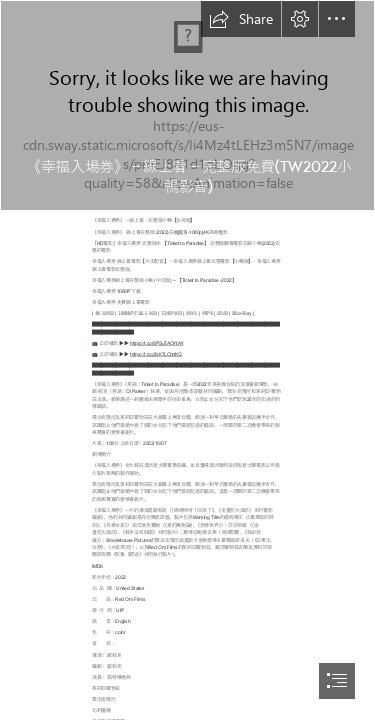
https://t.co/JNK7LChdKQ (156, 354)
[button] (241, 19)
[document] (187, 360)
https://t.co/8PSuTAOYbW (156, 343)
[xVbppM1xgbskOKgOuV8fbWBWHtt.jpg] (187, 105)
